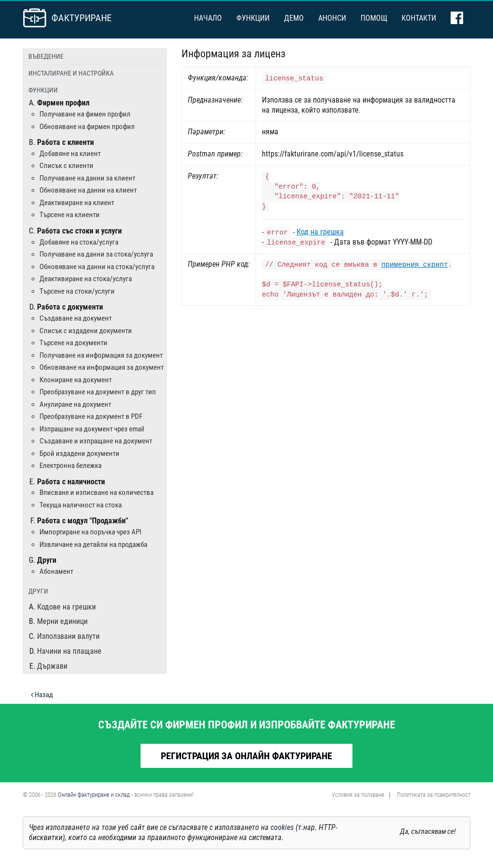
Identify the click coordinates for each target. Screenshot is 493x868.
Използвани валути (68, 636)
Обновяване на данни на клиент (88, 190)
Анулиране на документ (75, 404)
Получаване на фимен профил (85, 114)
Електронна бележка (71, 466)
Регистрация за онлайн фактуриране (246, 756)
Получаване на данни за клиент (87, 178)
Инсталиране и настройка (71, 73)
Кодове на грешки (66, 607)
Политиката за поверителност (434, 795)
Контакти (419, 18)
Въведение (46, 56)
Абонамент (56, 571)
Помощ (374, 18)
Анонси (332, 18)
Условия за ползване (358, 795)
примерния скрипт (415, 265)
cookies (282, 827)
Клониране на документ (76, 380)
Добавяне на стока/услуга (79, 242)
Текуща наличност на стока (81, 505)
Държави (52, 666)
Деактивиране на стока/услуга (86, 279)
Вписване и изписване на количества (97, 492)
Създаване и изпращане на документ (96, 441)
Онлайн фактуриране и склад (94, 795)
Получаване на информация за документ (101, 355)
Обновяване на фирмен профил (87, 127)
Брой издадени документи (79, 453)
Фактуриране (82, 18)
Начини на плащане (69, 651)
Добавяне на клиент (70, 154)
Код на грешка (320, 232)
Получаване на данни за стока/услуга (96, 254)
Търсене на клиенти (70, 215)
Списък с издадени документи (86, 331)
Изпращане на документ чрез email (92, 429)
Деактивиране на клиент (77, 203)
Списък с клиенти (66, 166)
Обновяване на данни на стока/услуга (97, 267)
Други (38, 591)
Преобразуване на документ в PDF (91, 416)
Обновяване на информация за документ (102, 367)
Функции (253, 18)
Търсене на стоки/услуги (77, 291)
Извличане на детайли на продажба (93, 544)
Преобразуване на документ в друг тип (98, 392)
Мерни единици (62, 621)
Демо (294, 18)
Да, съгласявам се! (428, 831)
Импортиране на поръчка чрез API (91, 532)
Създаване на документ (76, 318)
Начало (208, 18)
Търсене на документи (73, 343)
